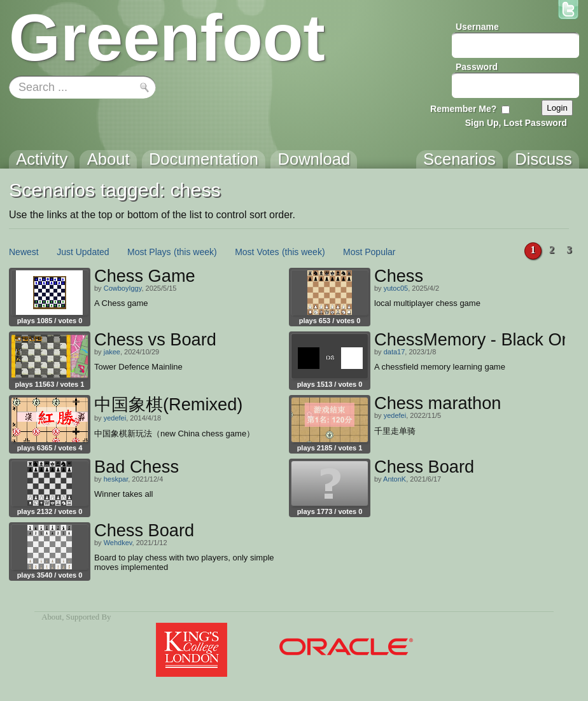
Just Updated (83, 252)
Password (477, 67)
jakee (112, 352)
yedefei (115, 418)
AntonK (395, 479)
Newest (24, 252)
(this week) (195, 252)
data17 (395, 352)
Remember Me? (463, 109)
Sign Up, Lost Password (516, 123)
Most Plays (149, 252)
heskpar (116, 479)
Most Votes (257, 252)
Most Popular (369, 252)
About (52, 617)
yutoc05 (396, 288)
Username (477, 27)
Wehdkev (118, 543)
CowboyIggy (123, 288)
